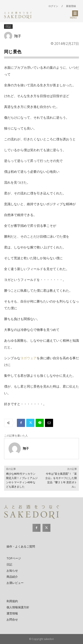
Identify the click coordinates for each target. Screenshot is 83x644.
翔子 (18, 36)
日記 (8, 27)
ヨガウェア (28, 358)
